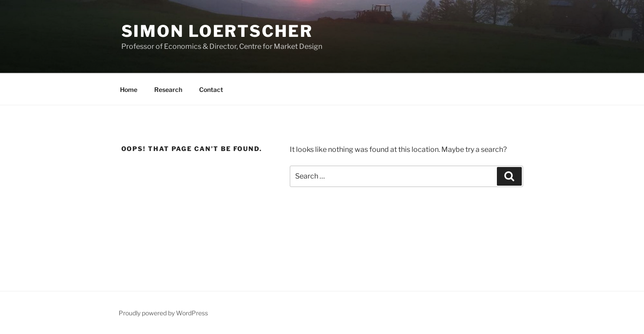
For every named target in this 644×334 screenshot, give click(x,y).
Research (168, 89)
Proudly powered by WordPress (163, 313)
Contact (211, 89)
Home (129, 89)
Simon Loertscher (217, 31)
